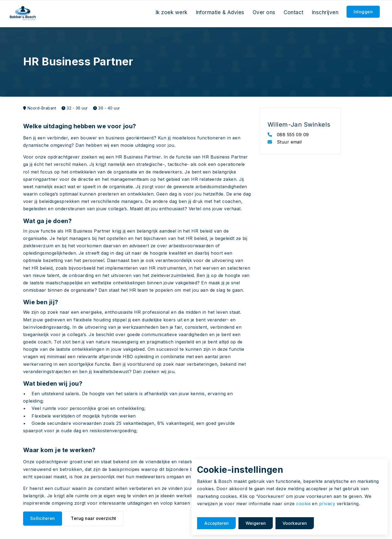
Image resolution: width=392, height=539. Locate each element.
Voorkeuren (295, 523)
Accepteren (216, 523)
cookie (303, 504)
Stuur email (285, 142)
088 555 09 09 (288, 135)
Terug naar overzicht (94, 518)
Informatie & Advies (220, 12)
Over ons (264, 12)
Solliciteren (43, 518)
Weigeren (256, 523)
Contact (294, 12)
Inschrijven (325, 12)
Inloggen (363, 12)
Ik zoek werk (171, 12)
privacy (327, 504)
